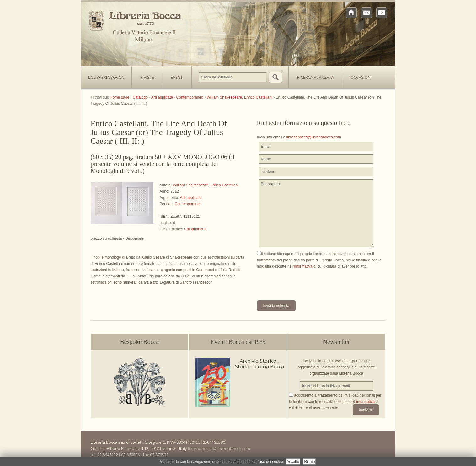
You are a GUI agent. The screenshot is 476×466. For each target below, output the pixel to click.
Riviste (146, 75)
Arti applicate (191, 198)
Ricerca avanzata (316, 77)
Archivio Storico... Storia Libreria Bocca (259, 364)
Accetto (293, 462)
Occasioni (361, 77)
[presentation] (305, 282)
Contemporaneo (188, 204)
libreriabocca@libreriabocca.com (314, 137)
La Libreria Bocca (108, 75)
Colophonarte (195, 229)
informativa (303, 266)
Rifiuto (309, 462)
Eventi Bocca (238, 342)
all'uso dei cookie (269, 462)
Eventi (177, 77)
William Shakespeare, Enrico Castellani (206, 185)
